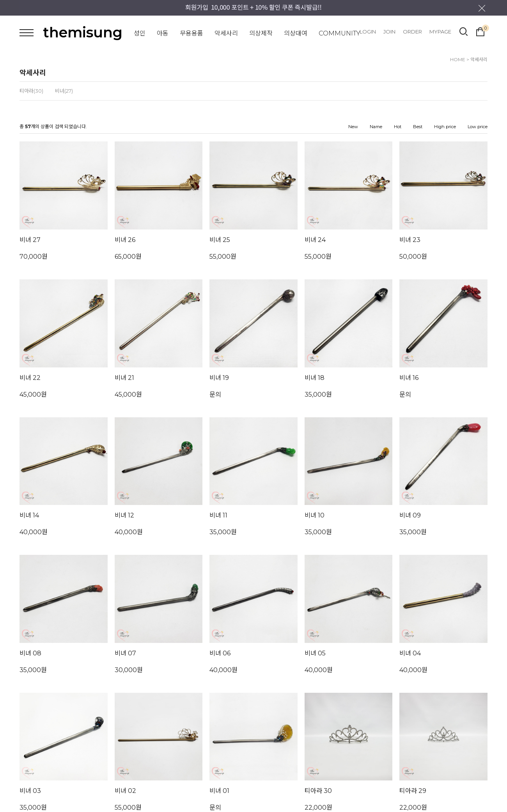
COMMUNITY (339, 33)
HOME (458, 59)
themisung (83, 32)
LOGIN (368, 32)
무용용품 (191, 33)
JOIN (389, 32)
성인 (140, 33)
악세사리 (226, 33)
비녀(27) (64, 91)
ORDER (412, 32)
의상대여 (296, 33)
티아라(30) (31, 91)
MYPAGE (440, 32)
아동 (163, 33)
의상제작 (261, 33)
